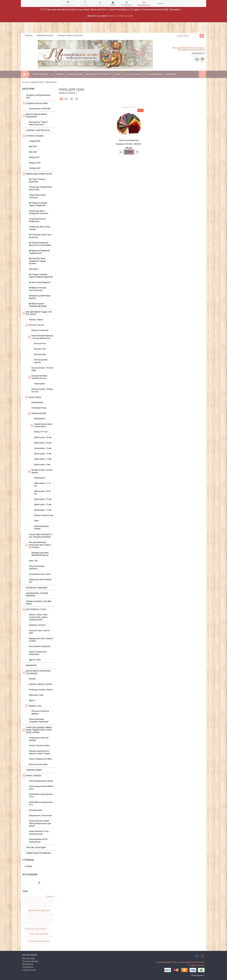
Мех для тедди (29, 958)
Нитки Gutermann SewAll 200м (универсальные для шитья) (40, 823)
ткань (48, 931)
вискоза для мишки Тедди (44, 901)
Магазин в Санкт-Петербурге (70, 36)
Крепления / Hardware (37, 588)
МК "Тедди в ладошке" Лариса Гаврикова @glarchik (41, 276)
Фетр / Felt (33, 561)
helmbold (27, 897)
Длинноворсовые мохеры (41, 527)
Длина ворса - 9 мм (42, 465)
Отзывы (117, 74)
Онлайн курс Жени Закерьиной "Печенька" (39, 212)
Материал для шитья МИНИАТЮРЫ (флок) (40, 554)
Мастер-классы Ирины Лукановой (35, 116)
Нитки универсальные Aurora (41, 781)
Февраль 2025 (35, 163)
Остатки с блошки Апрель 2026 (38, 97)
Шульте (33, 897)
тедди (43, 931)
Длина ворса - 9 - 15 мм (42, 484)
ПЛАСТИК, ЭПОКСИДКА (36, 848)
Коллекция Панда (39, 408)
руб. (161, 3)
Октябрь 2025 (35, 141)
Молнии (32, 679)
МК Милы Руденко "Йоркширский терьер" (38, 305)
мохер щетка (29, 922)
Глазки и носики (29, 970)
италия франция (39, 908)
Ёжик (36, 521)
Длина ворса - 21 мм (43, 504)
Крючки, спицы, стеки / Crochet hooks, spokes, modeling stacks (39, 617)
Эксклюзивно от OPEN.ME (40, 109)
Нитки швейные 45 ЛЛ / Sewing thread (39, 841)
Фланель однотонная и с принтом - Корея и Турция (39, 752)
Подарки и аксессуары (35, 103)
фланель (33, 939)
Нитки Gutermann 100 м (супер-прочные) (39, 833)
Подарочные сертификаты (39, 853)
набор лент (37, 922)
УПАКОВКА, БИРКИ (34, 770)
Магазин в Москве (45, 36)
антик (44, 897)
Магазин (26, 82)
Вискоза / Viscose (35, 325)
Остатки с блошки (33, 136)
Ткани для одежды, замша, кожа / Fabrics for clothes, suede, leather (37, 730)
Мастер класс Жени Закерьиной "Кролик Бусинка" (37, 261)
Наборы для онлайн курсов (37, 174)
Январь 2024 (34, 157)
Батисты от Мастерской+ (120, 16)
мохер (52, 915)
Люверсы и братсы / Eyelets (40, 684)
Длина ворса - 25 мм (43, 437)
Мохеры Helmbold (37, 414)
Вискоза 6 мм (40, 344)
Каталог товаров (43, 74)
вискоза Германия (46, 899)
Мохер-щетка (40, 419)
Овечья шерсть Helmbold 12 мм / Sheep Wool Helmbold (40, 536)
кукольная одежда (39, 910)
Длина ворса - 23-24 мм (42, 492)
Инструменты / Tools (34, 610)
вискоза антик (30, 901)
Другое (32, 700)
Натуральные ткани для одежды (39, 739)
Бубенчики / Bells (36, 695)
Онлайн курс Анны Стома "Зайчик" (39, 228)
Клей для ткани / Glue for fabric (39, 632)
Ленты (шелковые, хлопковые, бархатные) (39, 720)
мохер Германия (33, 917)
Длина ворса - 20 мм (43, 443)
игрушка (30, 906)
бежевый (29, 899)
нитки (31, 924)
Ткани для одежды (30, 961)
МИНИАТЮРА (31, 665)
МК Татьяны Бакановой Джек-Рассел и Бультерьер (40, 244)
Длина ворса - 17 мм (43, 510)
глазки (39, 904)
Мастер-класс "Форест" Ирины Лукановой (39, 123)
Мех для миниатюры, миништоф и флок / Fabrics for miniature (38, 545)
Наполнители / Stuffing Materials (37, 595)
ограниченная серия (39, 926)
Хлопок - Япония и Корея (39, 746)
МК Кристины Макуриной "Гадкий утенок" (39, 252)
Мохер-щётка (40, 478)
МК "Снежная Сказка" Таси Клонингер (40, 236)
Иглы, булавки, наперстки (40, 646)
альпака (39, 897)
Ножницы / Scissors (37, 625)
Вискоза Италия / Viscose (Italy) (42, 369)
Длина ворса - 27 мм (43, 499)
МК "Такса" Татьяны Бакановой (37, 180)
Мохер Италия (37, 402)
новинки (46, 924)
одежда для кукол (36, 929)
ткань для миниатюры (32, 937)
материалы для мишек (46, 913)
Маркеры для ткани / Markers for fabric (41, 640)
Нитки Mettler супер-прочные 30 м (41, 803)
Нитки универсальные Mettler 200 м (41, 788)
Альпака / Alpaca (36, 320)
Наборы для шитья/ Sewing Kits (40, 581)
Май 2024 (33, 152)
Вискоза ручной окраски (41, 361)
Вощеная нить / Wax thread (40, 816)
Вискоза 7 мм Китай (40, 330)
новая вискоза (38, 924)
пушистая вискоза (34, 931)
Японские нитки (36, 810)
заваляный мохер (48, 904)
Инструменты (28, 964)
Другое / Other (35, 660)
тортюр (43, 937)
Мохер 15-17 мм (41, 432)
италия (49, 906)
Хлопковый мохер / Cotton (40, 574)
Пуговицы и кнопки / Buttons (41, 690)
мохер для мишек (45, 917)
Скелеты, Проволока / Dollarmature (38, 653)
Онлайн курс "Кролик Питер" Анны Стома (41, 188)
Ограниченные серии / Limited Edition (42, 425)
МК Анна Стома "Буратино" (40, 282)
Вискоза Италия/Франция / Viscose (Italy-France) (40, 337)
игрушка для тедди (40, 906)
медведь (47, 915)
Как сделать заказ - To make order (161, 74)
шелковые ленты (47, 944)
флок (38, 939)
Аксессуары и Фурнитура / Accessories (37, 672)
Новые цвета (40, 384)
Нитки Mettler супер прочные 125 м (41, 795)
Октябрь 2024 (35, 168)
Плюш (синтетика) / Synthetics (37, 567)
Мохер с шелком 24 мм (44, 515)
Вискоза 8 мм (40, 354)
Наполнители (28, 967)
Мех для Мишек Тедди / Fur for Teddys (37, 313)
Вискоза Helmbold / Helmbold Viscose (38, 377)
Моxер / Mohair (33, 397)
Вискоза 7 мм (40, 349)
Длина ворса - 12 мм (43, 459)
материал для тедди (31, 913)
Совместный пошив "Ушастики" (37, 196)
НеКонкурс (33, 269)
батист (50, 897)
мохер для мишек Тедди (33, 920)
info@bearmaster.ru (197, 965)
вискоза (36, 899)
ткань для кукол (39, 934)
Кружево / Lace (33, 706)
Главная (29, 36)
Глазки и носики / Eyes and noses (39, 603)
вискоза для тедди (30, 904)
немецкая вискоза (47, 922)
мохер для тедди (47, 920)
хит (47, 939)
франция (43, 939)
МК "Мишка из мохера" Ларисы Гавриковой (38, 204)
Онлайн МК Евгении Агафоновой (37, 220)
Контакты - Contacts (133, 74)
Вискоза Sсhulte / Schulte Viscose (42, 390)
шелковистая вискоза (33, 944)
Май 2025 (33, 146)
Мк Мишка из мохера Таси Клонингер (38, 289)
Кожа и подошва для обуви (40, 759)
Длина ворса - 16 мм (43, 448)
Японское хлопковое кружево (40, 712)
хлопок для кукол (39, 941)
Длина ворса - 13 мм (43, 454)
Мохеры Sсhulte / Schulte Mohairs (40, 471)
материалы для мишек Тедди (33, 915)
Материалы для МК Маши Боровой (40, 297)
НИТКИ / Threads (32, 776)
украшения (50, 937)
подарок (50, 929)
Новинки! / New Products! (38, 130)
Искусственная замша (38, 764)
